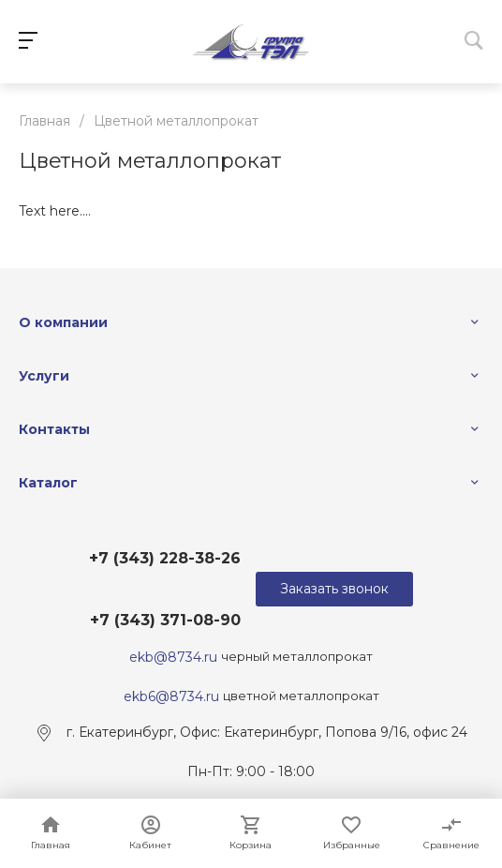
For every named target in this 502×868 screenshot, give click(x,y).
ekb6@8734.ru (171, 696)
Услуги (44, 376)
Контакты (54, 429)
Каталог (48, 483)
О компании (63, 322)
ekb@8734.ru (175, 656)
